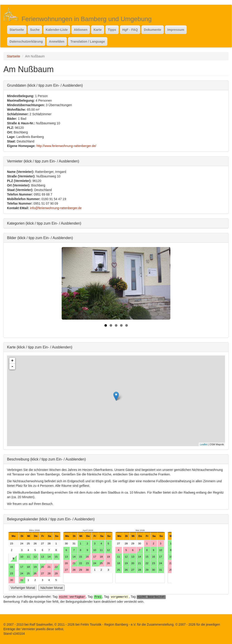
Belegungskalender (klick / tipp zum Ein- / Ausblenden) (51, 519)
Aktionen (81, 30)
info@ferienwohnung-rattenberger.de (56, 208)
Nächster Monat (52, 588)
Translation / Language (88, 42)
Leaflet (204, 444)
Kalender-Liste (57, 30)
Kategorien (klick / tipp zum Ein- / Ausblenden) (44, 223)
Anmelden (57, 42)
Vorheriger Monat (23, 588)
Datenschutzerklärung (26, 42)
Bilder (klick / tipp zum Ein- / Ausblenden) (40, 238)
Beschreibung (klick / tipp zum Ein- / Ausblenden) (46, 459)
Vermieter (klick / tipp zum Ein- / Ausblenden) (43, 161)
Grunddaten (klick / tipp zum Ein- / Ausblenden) (45, 85)
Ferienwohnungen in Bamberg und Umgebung (87, 19)
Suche (35, 30)
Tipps (112, 30)
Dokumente (152, 30)
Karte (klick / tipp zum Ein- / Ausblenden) (40, 347)
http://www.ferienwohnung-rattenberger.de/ (66, 146)
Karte (98, 30)
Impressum (176, 30)
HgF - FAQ (130, 30)
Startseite (17, 30)
